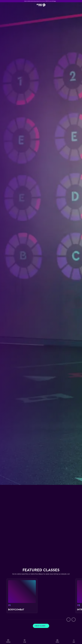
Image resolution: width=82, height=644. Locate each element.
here (55, 1)
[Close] (75, 1)
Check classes (41, 626)
